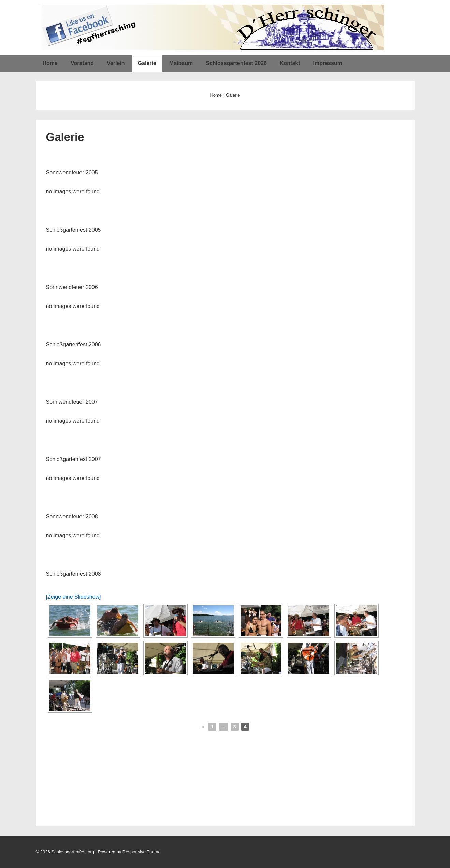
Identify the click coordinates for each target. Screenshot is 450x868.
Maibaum (181, 63)
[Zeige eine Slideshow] (74, 597)
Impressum (328, 63)
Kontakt (290, 63)
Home (50, 63)
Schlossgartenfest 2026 (236, 63)
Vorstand (82, 63)
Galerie (147, 63)
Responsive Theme (142, 852)
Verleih (116, 63)
